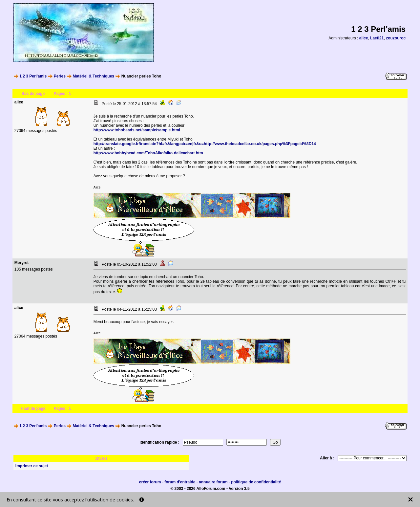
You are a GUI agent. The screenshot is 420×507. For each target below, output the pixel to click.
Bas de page (33, 94)
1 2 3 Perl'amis (33, 76)
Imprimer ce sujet (32, 466)
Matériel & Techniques (94, 76)
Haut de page (33, 408)
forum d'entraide (180, 482)
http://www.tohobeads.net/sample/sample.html (137, 130)
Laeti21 (377, 38)
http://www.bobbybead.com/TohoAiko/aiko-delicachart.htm (148, 153)
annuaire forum (213, 482)
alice (364, 38)
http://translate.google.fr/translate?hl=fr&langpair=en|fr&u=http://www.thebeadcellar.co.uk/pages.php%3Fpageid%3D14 (205, 144)
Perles (60, 76)
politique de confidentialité (256, 482)
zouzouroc (396, 38)
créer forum (150, 482)
